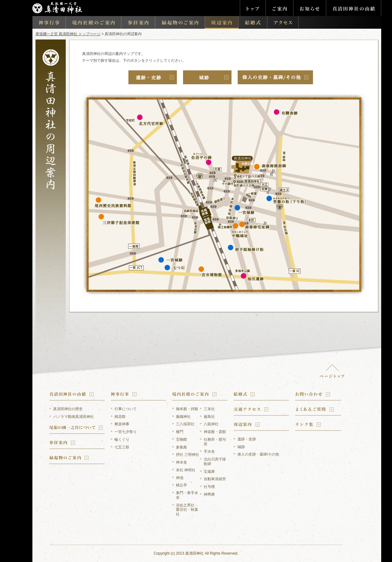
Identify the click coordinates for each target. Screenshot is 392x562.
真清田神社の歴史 (68, 409)
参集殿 (181, 447)
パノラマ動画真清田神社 (73, 417)
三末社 (209, 409)
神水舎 (181, 462)
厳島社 (209, 417)
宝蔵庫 (209, 472)
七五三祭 (122, 447)
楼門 (180, 432)
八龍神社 (211, 424)
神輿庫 (209, 494)
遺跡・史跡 (247, 439)
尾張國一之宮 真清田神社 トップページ (68, 34)
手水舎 (209, 452)
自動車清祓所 (215, 479)
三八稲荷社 (185, 424)
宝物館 (181, 439)
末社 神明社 (186, 470)
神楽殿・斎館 (215, 432)
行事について (126, 409)
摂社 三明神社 (188, 455)
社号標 (209, 487)
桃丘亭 (181, 485)
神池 (180, 478)
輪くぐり (122, 439)
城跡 (241, 447)
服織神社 (183, 417)
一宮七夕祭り (126, 432)
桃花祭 (120, 417)
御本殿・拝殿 (187, 409)
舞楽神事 (122, 424)
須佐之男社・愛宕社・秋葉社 (187, 510)
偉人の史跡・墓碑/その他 (258, 454)
